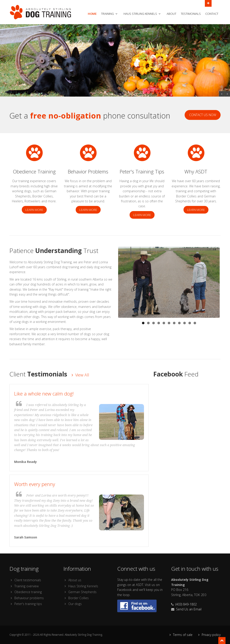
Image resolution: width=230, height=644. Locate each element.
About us (72, 580)
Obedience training (26, 592)
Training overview (24, 586)
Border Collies (76, 598)
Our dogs (73, 604)
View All (80, 375)
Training (110, 14)
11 (195, 323)
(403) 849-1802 (186, 604)
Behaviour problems (27, 598)
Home (92, 14)
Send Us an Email (189, 609)
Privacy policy (209, 635)
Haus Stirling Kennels (142, 14)
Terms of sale (180, 635)
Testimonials (191, 14)
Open (208, 3)
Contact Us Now (203, 115)
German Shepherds (80, 592)
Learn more (34, 210)
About (171, 14)
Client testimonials (25, 580)
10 (190, 323)
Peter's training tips (26, 604)
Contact (212, 14)
